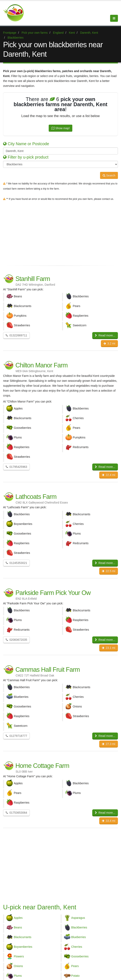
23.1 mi (109, 648)
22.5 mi (109, 571)
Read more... (105, 335)
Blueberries (79, 937)
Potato (75, 976)
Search (109, 175)
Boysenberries (23, 947)
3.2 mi (109, 343)
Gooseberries (80, 956)
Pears (75, 966)
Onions (18, 966)
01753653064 (16, 813)
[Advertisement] (60, 232)
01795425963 (16, 467)
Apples (18, 918)
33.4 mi (109, 821)
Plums (18, 976)
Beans (18, 927)
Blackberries (79, 927)
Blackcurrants (22, 937)
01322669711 (16, 335)
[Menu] (114, 18)
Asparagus (78, 918)
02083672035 (16, 640)
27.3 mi (109, 744)
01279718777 (16, 736)
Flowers (19, 956)
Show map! (61, 128)
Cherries (77, 947)
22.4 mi (109, 475)
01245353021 (16, 563)
